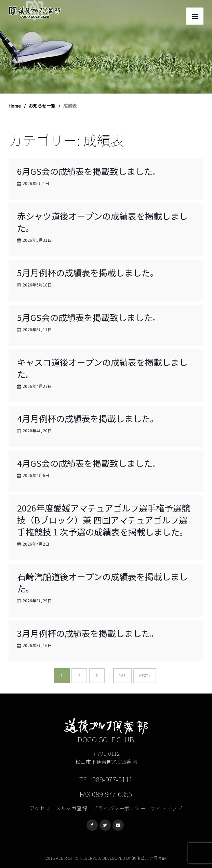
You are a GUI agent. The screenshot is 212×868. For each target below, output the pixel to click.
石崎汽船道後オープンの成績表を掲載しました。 (102, 582)
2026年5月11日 (37, 329)
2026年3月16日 (37, 645)
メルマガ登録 (71, 808)
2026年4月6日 (36, 475)
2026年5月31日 (37, 240)
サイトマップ (166, 808)
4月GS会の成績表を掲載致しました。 (89, 463)
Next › (145, 676)
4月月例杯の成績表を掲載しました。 (88, 418)
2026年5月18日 (37, 285)
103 (122, 676)
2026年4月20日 (37, 430)
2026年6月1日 (36, 183)
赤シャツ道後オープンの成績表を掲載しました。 (102, 222)
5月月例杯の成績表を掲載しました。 (88, 272)
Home (15, 106)
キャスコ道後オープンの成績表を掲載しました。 (102, 368)
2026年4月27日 (37, 386)
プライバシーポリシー (119, 808)
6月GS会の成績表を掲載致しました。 (89, 171)
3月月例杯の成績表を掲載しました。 (88, 633)
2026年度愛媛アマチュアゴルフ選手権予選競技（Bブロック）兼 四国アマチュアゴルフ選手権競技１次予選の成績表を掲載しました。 (104, 520)
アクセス (40, 808)
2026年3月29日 (37, 600)
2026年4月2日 (36, 544)
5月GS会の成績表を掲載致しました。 (89, 317)
